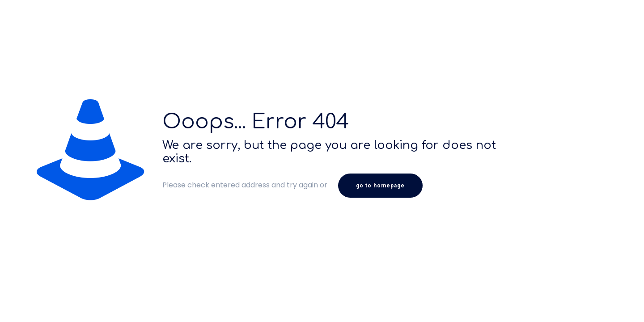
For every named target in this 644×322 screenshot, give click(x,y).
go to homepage (380, 186)
